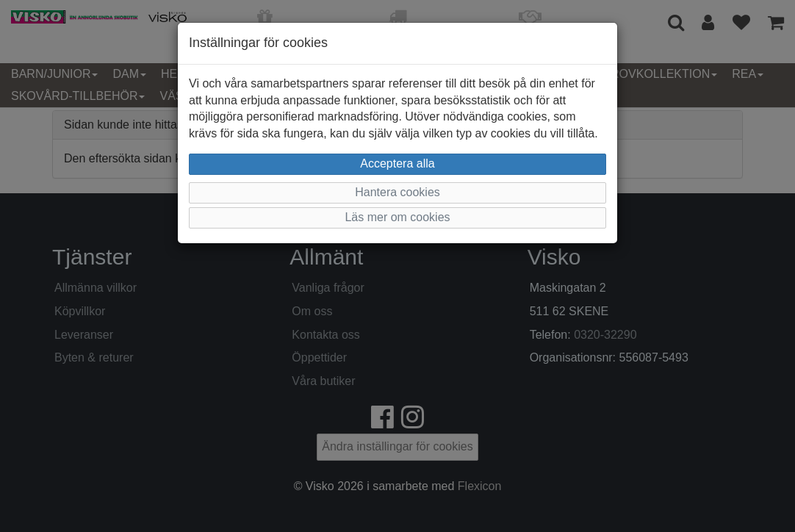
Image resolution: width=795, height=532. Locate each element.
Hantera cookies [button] (397, 192)
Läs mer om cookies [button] (397, 217)
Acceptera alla (397, 163)
